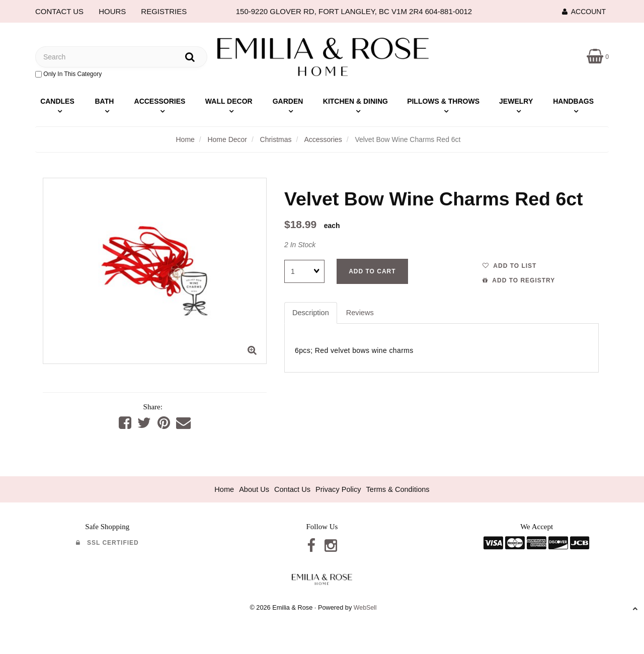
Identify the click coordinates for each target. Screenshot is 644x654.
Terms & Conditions (400, 490)
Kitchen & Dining (355, 101)
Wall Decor (229, 101)
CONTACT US (59, 11)
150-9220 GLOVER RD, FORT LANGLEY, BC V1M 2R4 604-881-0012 (354, 11)
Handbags (573, 101)
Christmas (276, 139)
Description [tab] (311, 313)
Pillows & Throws (443, 101)
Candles (57, 101)
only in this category (68, 74)
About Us (252, 490)
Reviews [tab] (361, 313)
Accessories (160, 101)
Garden (288, 101)
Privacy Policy (338, 490)
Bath (104, 101)
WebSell (365, 608)
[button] (597, 56)
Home (185, 139)
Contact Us (291, 490)
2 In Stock (300, 245)
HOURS (112, 11)
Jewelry (516, 101)
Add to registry (519, 280)
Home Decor (227, 139)
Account (584, 12)
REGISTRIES (164, 11)
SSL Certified (107, 543)
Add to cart (372, 271)
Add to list (509, 266)
